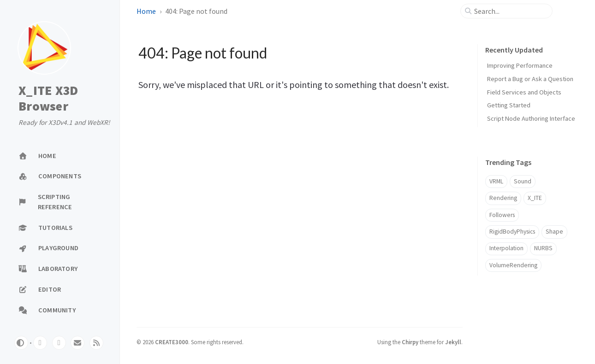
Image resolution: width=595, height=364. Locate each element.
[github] (40, 343)
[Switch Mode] (21, 343)
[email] (77, 343)
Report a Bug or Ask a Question (530, 79)
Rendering (503, 198)
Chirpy (410, 342)
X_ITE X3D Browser (48, 98)
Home (146, 11)
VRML (496, 181)
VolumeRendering (513, 265)
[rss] (96, 343)
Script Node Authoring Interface (531, 118)
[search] (510, 11)
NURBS (543, 248)
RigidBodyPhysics (512, 232)
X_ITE (535, 198)
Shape (554, 232)
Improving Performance (520, 65)
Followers (502, 215)
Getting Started (509, 105)
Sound (523, 181)
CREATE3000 (172, 342)
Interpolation (506, 248)
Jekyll (453, 342)
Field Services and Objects (524, 92)
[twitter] (59, 343)
